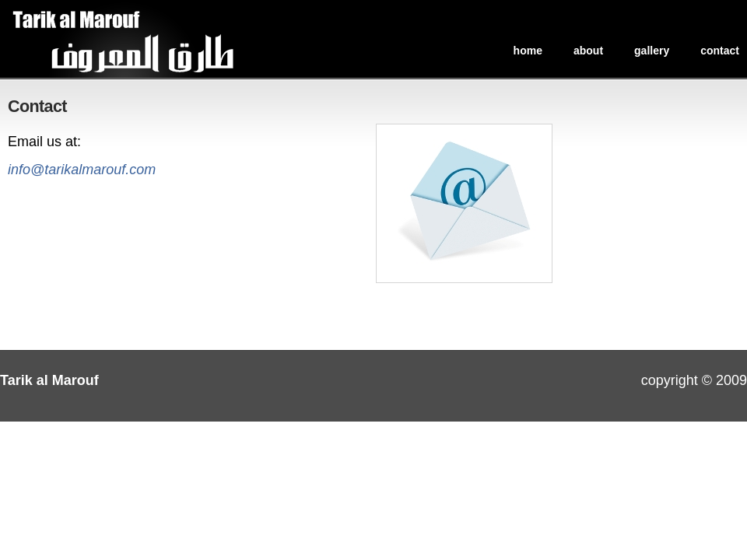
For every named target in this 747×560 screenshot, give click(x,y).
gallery (652, 51)
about (588, 51)
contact (720, 51)
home (528, 51)
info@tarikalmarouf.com (82, 170)
